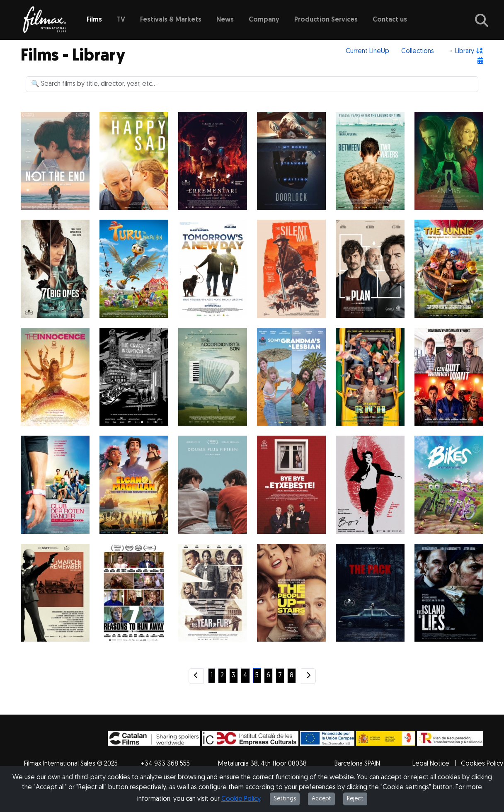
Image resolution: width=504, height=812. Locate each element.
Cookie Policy (241, 799)
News (225, 20)
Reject (355, 799)
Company (264, 20)
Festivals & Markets (171, 20)
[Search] (252, 84)
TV (121, 20)
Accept (321, 799)
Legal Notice (431, 764)
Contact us (390, 20)
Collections (418, 51)
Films (94, 20)
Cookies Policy (482, 764)
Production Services (326, 20)
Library (465, 51)
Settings (285, 799)
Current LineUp (367, 51)
